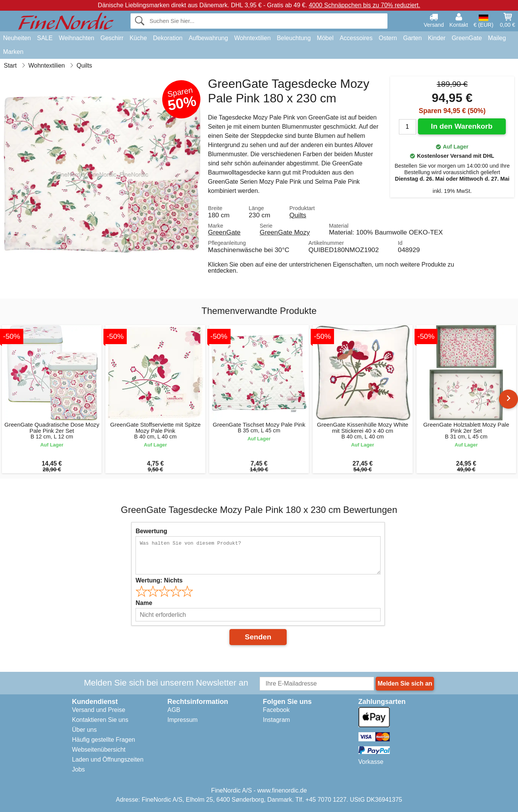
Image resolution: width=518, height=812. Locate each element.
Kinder (437, 38)
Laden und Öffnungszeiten (108, 759)
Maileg (497, 38)
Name (144, 603)
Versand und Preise (99, 710)
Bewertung (151, 531)
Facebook (276, 710)
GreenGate (467, 38)
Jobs (79, 769)
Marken (13, 52)
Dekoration (168, 38)
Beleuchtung (294, 38)
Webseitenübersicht (99, 750)
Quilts (298, 215)
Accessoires (356, 38)
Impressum (183, 720)
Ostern (388, 38)
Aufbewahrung (208, 38)
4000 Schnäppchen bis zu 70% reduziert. (365, 5)
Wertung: (159, 580)
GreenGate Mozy (285, 232)
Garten (412, 38)
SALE (45, 38)
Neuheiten (17, 38)
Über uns (85, 730)
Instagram (277, 720)
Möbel (325, 38)
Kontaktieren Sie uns (100, 720)
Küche (138, 38)
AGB (174, 710)
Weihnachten (77, 38)
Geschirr (112, 38)
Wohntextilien (252, 38)
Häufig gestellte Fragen (104, 740)
